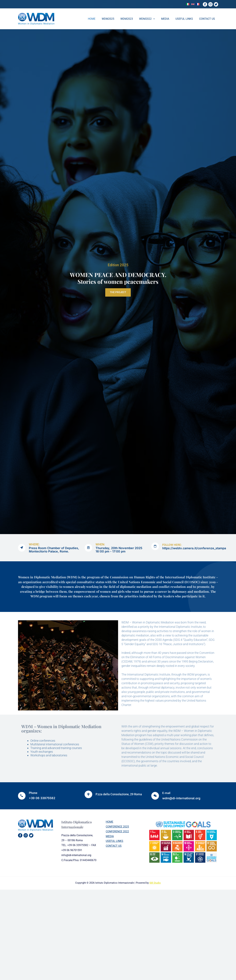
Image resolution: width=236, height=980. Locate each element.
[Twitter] (216, 4)
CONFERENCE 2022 (116, 832)
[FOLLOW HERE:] (155, 546)
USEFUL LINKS (113, 842)
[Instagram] (210, 4)
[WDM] (36, 19)
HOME (108, 822)
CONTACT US (113, 847)
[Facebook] (205, 4)
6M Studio (155, 883)
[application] (156, 19)
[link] (188, 4)
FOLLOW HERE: (173, 545)
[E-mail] (155, 796)
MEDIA (109, 837)
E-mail (167, 793)
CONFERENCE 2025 (116, 827)
